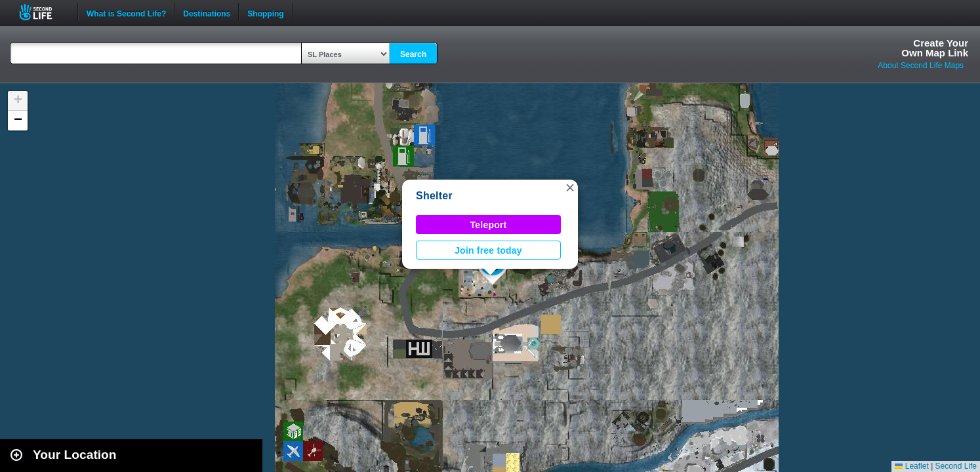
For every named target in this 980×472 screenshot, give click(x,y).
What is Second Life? (126, 12)
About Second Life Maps (921, 66)
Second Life (43, 12)
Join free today (488, 250)
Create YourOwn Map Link (935, 48)
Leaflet (911, 466)
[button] (570, 187)
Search (413, 54)
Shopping (265, 12)
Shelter (434, 196)
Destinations (207, 12)
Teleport (489, 225)
